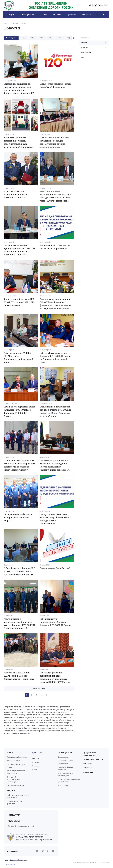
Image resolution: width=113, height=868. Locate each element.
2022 (42, 38)
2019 (68, 38)
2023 (33, 38)
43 (46, 695)
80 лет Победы (63, 786)
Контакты (88, 772)
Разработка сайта (10, 865)
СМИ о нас (36, 762)
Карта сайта (105, 862)
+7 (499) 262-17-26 (98, 6)
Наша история (63, 757)
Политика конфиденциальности (84, 862)
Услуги (10, 752)
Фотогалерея (37, 766)
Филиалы (87, 768)
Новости (35, 758)
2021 (51, 38)
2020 (59, 38)
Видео (34, 770)
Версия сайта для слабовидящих (15, 860)
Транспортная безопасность (18, 757)
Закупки (11, 790)
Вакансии (88, 763)
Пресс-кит (37, 752)
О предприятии (65, 752)
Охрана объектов (13, 761)
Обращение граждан (93, 759)
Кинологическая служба (16, 786)
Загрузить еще (39, 689)
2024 (24, 38)
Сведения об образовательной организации (13, 779)
